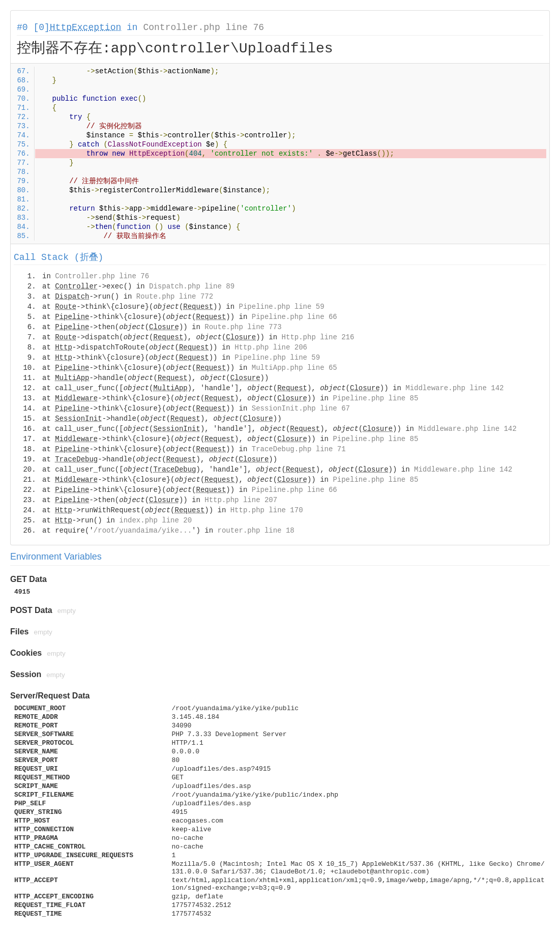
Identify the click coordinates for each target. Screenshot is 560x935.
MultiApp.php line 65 (294, 368)
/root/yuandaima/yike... (143, 531)
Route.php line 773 (243, 327)
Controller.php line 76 (203, 27)
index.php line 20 (155, 520)
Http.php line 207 (241, 500)
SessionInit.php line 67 (301, 408)
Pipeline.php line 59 (282, 307)
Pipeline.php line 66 (294, 317)
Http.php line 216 (318, 337)
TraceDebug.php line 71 (299, 449)
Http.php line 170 (267, 510)
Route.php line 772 (175, 297)
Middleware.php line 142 (454, 388)
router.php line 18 (256, 531)
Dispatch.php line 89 (192, 286)
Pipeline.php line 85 (375, 398)
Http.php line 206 (271, 347)
